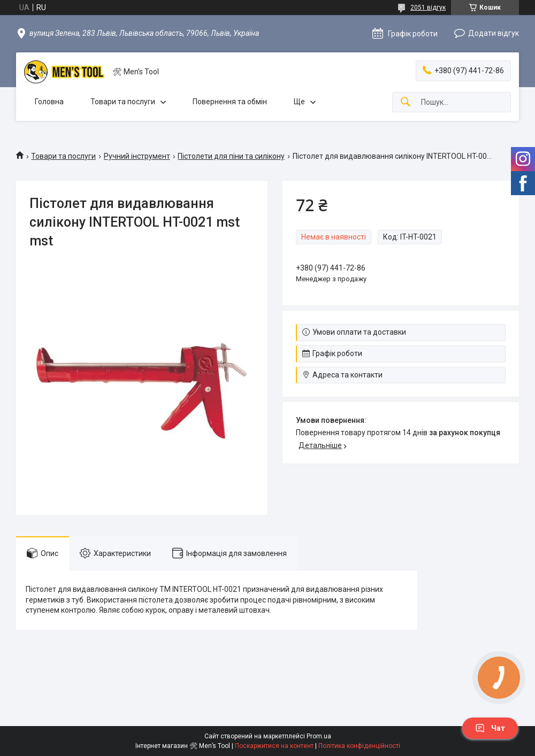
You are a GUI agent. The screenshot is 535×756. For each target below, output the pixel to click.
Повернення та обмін (230, 102)
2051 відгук (428, 7)
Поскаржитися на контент (274, 746)
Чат (490, 728)
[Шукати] (406, 102)
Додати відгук (494, 33)
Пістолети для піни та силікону (231, 156)
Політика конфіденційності (359, 746)
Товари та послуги (123, 102)
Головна (49, 102)
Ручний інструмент (137, 156)
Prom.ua (319, 736)
